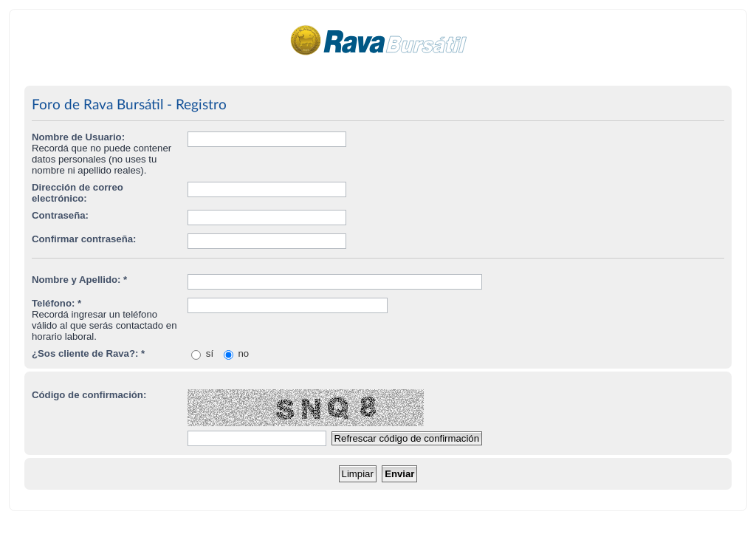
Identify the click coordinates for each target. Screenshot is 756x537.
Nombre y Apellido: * (79, 280)
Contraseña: (60, 215)
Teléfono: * (56, 303)
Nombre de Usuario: (78, 137)
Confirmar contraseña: (84, 239)
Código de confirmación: (89, 395)
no (236, 353)
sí (202, 353)
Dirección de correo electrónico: (78, 193)
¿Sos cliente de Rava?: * (88, 353)
